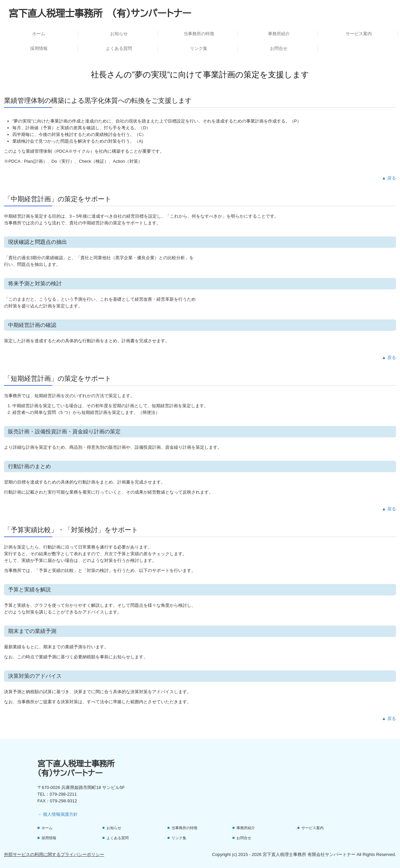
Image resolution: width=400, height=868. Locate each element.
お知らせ (119, 34)
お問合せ (279, 48)
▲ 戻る (389, 178)
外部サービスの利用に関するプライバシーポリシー (54, 854)
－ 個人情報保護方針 (58, 814)
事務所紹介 (279, 34)
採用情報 (39, 48)
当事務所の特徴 (199, 34)
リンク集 (199, 48)
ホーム (39, 34)
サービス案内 (359, 34)
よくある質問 (119, 48)
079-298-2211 (63, 794)
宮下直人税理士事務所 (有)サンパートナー (100, 13)
